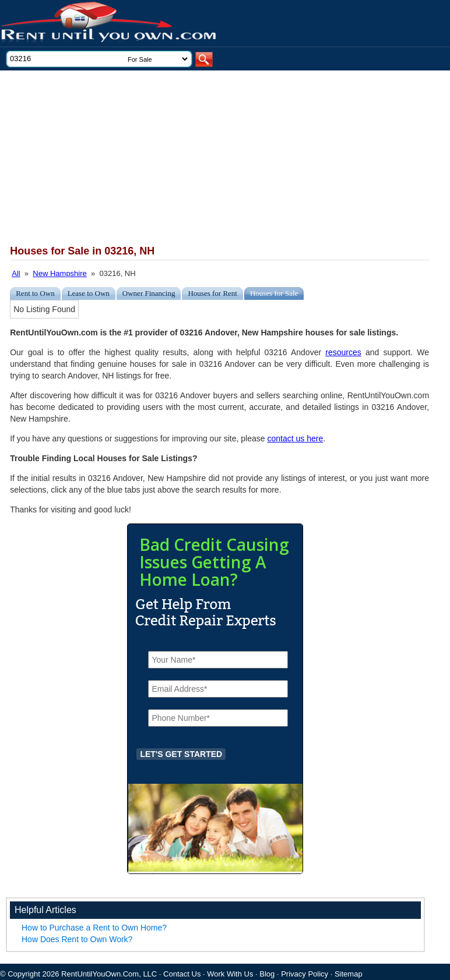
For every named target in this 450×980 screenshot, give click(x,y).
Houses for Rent (212, 293)
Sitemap (349, 974)
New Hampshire (59, 273)
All (16, 273)
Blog (267, 974)
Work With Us (230, 974)
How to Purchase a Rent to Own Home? (94, 928)
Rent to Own (35, 293)
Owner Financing (149, 293)
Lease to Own (89, 293)
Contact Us (182, 974)
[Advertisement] (211, 158)
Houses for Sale (274, 293)
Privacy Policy (305, 974)
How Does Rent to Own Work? (77, 939)
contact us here (295, 438)
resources (343, 352)
